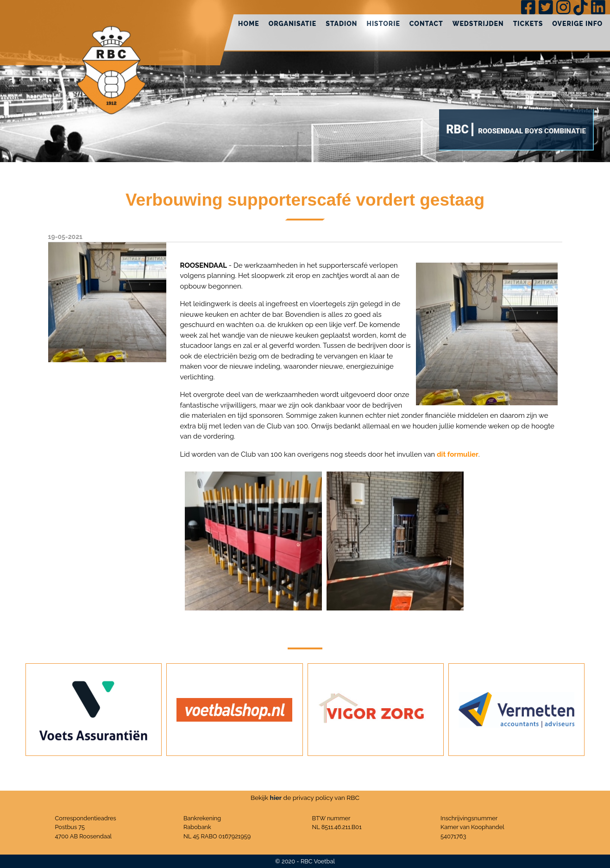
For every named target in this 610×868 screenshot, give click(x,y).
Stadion (341, 24)
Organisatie (293, 24)
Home (249, 24)
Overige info (577, 24)
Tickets (528, 24)
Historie (383, 24)
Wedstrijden (478, 24)
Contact (426, 24)
